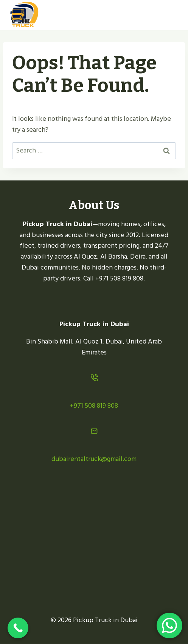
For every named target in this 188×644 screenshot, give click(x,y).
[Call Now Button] (18, 628)
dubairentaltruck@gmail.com (94, 459)
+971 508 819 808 (94, 406)
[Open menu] (170, 15)
